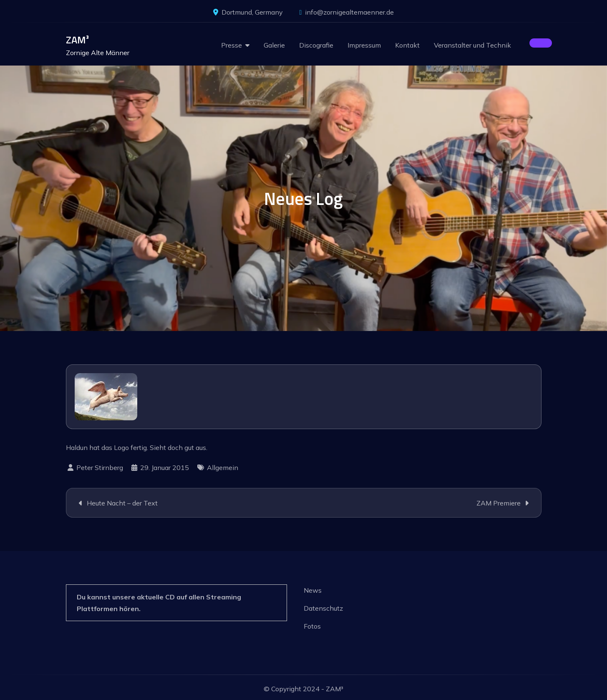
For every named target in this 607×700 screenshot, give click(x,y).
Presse (232, 45)
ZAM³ (78, 40)
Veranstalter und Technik (472, 45)
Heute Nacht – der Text (122, 503)
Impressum (364, 45)
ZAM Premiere (499, 503)
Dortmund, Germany (248, 12)
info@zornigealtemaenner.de (347, 12)
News (313, 590)
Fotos (312, 626)
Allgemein (223, 468)
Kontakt (407, 45)
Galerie (274, 45)
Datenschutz (323, 608)
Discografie (316, 45)
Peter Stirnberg (100, 468)
